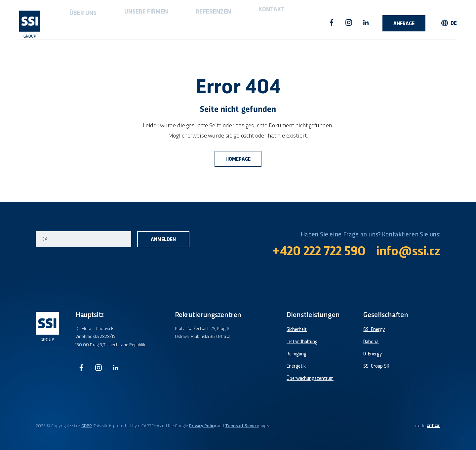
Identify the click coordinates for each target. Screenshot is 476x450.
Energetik (296, 366)
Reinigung (297, 354)
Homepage (238, 160)
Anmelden (163, 240)
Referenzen (167, 22)
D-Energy (373, 354)
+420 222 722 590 (318, 252)
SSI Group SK (376, 366)
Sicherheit (297, 330)
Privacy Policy (203, 426)
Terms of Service (242, 426)
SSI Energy (374, 330)
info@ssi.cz (408, 252)
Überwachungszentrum (310, 379)
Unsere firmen (118, 22)
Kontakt (207, 22)
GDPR (87, 426)
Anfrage (404, 24)
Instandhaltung (302, 342)
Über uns (74, 22)
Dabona (371, 342)
